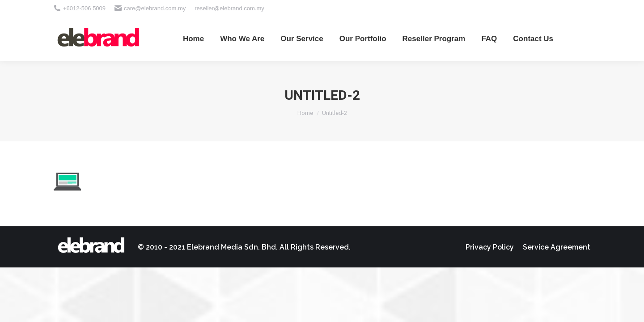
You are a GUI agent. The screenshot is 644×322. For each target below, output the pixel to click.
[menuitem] (193, 38)
